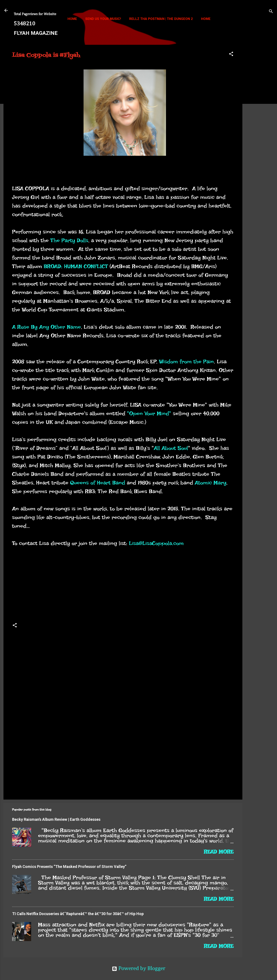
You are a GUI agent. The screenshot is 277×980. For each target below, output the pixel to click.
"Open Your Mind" (149, 413)
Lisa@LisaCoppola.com (156, 543)
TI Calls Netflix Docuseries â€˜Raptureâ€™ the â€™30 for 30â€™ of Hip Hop (78, 914)
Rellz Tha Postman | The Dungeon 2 (161, 19)
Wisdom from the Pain (186, 361)
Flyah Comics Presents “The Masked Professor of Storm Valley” (69, 867)
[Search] (271, 12)
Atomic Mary (211, 483)
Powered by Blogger (139, 969)
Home (72, 19)
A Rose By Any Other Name (47, 327)
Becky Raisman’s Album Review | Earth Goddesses (56, 819)
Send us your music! (103, 19)
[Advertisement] (260, 110)
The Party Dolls (69, 240)
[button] (231, 55)
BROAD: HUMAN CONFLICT (76, 266)
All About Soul (171, 448)
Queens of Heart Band (98, 483)
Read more (219, 852)
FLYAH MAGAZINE (36, 33)
